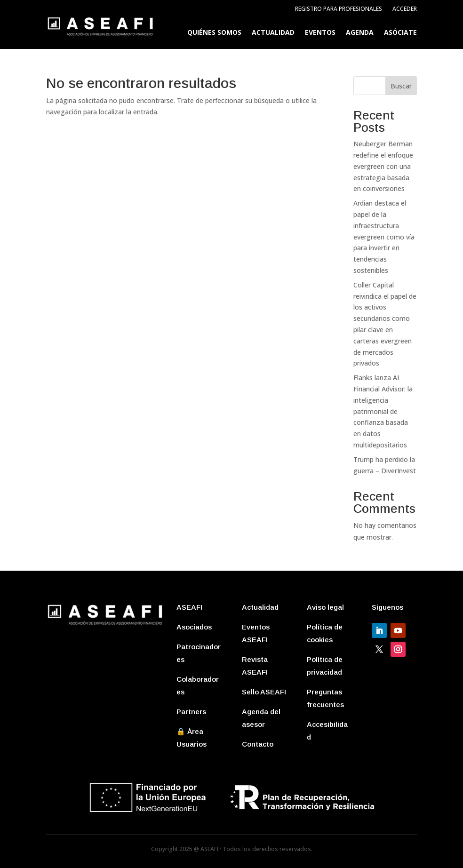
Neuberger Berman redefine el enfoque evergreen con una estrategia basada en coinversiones (383, 166)
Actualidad (273, 33)
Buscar (401, 86)
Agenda (360, 33)
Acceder (405, 9)
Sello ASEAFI (264, 692)
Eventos (320, 33)
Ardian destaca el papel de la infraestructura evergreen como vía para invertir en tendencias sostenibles (384, 237)
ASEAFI (189, 607)
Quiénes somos (214, 33)
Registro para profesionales (339, 9)
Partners (191, 712)
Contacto (258, 744)
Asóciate (400, 33)
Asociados (194, 627)
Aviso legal (325, 607)
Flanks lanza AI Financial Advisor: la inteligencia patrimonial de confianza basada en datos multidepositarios (383, 411)
